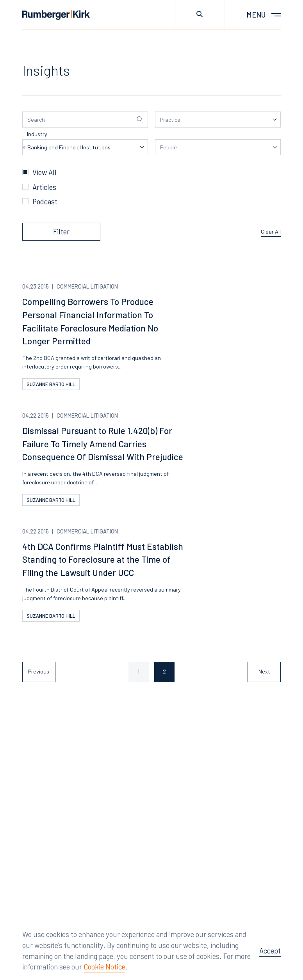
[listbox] (218, 120)
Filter (61, 231)
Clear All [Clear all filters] (271, 231)
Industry (37, 134)
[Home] (56, 15)
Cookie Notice (104, 967)
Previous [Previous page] (39, 671)
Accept (270, 951)
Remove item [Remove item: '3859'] (24, 147)
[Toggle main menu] (253, 15)
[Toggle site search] (200, 15)
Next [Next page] (264, 671)
